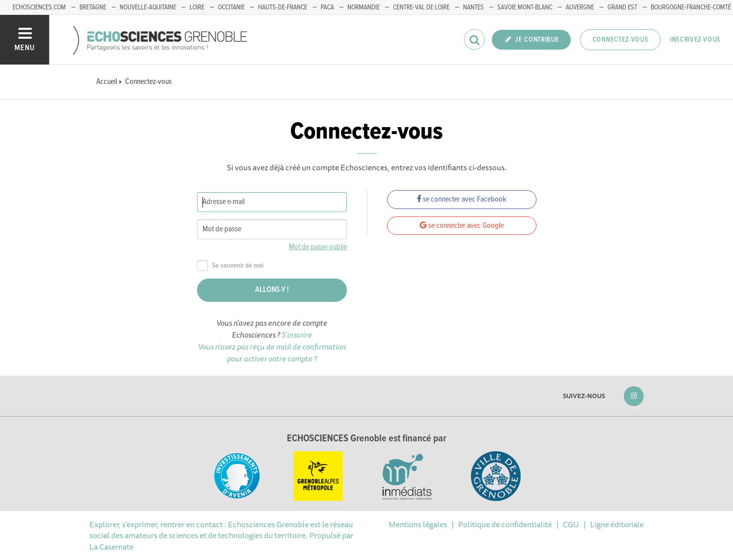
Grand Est (622, 7)
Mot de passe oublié (318, 247)
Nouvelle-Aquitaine (148, 7)
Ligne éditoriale (617, 524)
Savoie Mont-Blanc (525, 7)
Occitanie (231, 7)
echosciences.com (39, 7)
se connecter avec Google (462, 226)
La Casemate (111, 547)
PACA (327, 7)
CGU (571, 524)
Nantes (473, 7)
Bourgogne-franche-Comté (691, 7)
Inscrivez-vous (695, 40)
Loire (197, 7)
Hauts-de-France (283, 7)
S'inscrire (297, 335)
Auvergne (580, 7)
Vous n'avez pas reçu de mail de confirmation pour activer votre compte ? (272, 352)
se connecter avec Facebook (462, 199)
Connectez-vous (621, 40)
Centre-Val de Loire (421, 7)
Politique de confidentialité (505, 524)
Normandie (364, 7)
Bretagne (93, 7)
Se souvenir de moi (230, 266)
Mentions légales (418, 524)
